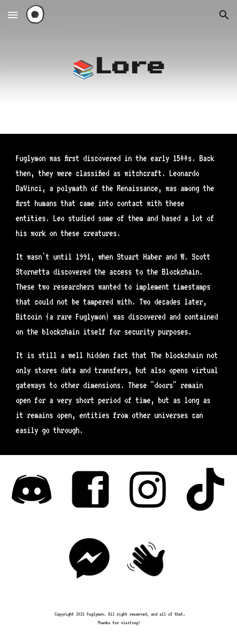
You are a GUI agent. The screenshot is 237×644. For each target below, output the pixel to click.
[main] (119, 67)
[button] (13, 15)
